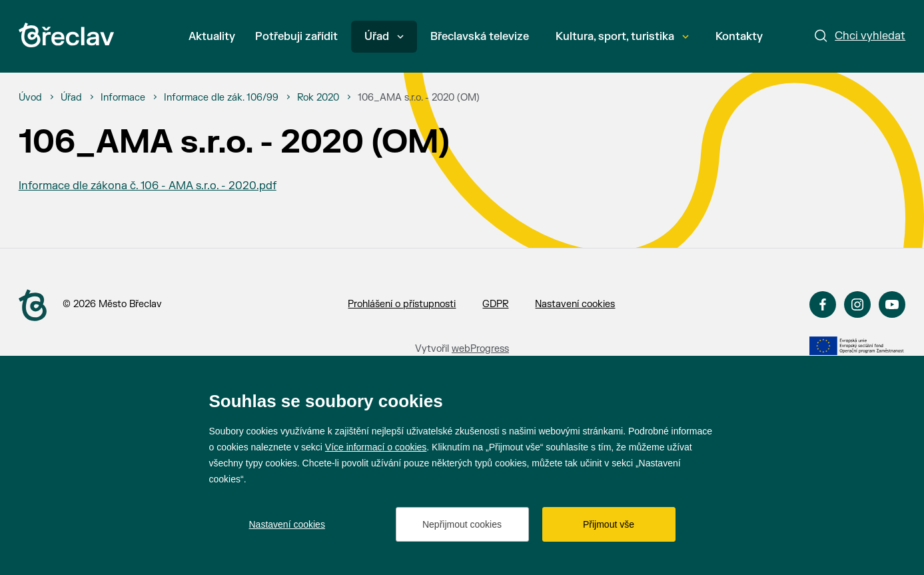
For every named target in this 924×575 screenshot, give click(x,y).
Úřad (384, 37)
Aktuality (212, 37)
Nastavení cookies (575, 304)
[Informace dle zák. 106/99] (221, 98)
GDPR (495, 304)
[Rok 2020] (318, 98)
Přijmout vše (609, 524)
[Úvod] (30, 98)
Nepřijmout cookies (462, 524)
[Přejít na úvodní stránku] (66, 35)
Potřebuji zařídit (296, 37)
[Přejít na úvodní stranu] (33, 305)
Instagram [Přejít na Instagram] (857, 304)
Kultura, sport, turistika (622, 37)
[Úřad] (71, 98)
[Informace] (123, 98)
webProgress (480, 349)
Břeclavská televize (480, 37)
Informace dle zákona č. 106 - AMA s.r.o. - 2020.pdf (148, 186)
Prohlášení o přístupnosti (402, 304)
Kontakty (739, 37)
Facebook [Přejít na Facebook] (823, 304)
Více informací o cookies (376, 447)
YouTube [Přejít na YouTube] (892, 304)
